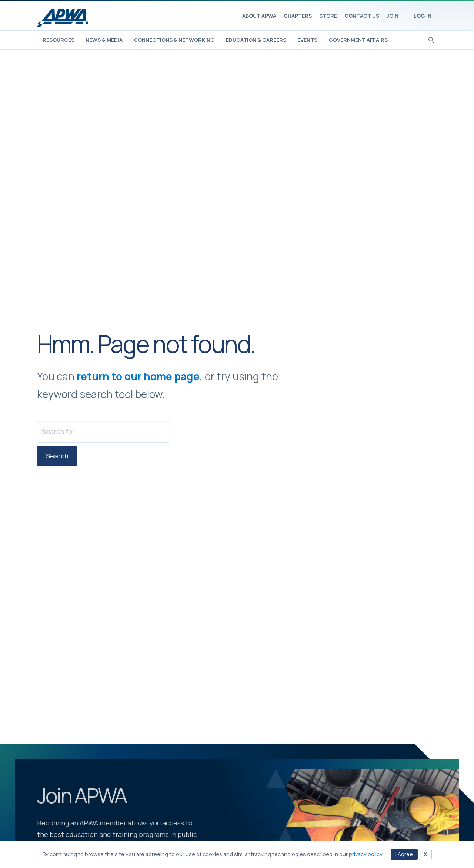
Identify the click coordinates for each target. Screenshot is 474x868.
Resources (59, 40)
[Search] (431, 39)
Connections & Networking (174, 40)
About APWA (259, 16)
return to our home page (138, 376)
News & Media (104, 40)
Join (393, 16)
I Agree (404, 854)
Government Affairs (358, 40)
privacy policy (365, 854)
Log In (423, 16)
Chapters (298, 16)
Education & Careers (256, 40)
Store (328, 16)
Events (307, 40)
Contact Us (362, 16)
